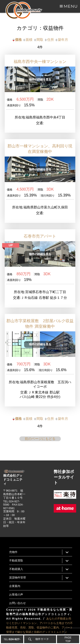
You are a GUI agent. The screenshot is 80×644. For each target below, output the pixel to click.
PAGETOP (68, 639)
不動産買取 (16, 560)
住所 (49, 40)
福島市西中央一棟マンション (40, 62)
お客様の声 (16, 594)
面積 (28, 40)
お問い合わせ (17, 603)
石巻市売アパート (40, 236)
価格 (17, 40)
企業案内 (15, 586)
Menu (71, 6)
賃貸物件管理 (17, 577)
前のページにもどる (40, 439)
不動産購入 (16, 569)
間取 (38, 40)
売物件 (13, 552)
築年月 (61, 40)
